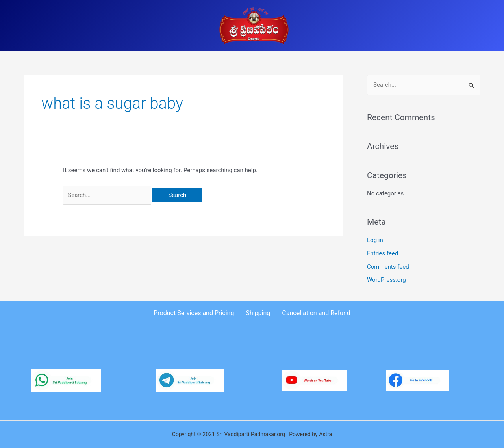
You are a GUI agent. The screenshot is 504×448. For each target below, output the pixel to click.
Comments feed (388, 267)
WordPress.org (386, 280)
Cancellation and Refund (316, 313)
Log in (375, 240)
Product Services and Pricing (194, 313)
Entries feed (383, 253)
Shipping (258, 313)
